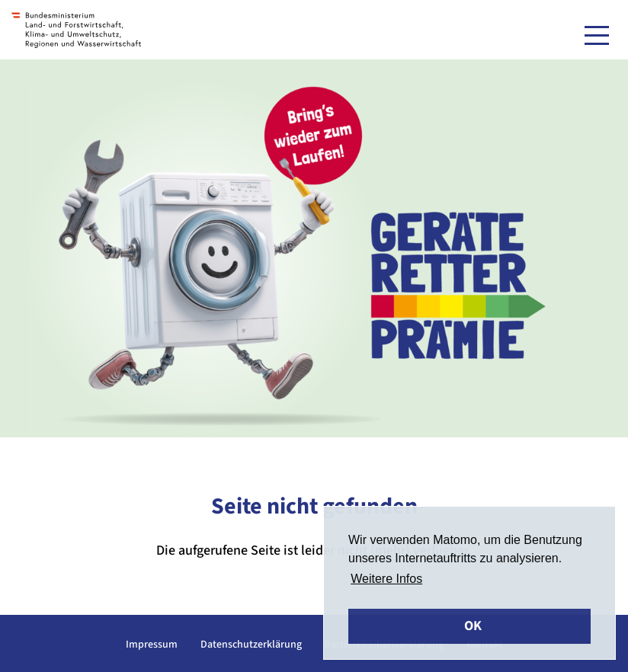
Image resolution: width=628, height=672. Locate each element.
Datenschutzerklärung (251, 645)
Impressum (152, 645)
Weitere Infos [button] (386, 579)
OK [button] (473, 626)
